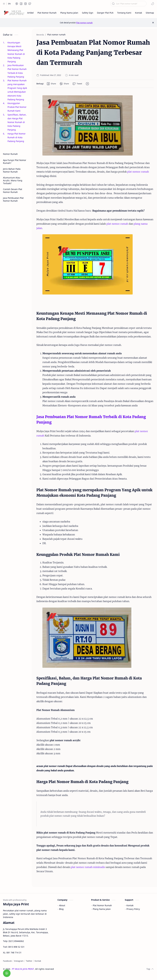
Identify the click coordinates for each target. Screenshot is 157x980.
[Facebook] (7, 961)
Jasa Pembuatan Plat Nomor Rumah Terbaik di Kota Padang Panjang (17, 71)
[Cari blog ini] (128, 4)
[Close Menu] (153, 23)
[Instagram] (19, 961)
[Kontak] (38, 961)
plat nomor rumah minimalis (88, 867)
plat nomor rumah (138, 172)
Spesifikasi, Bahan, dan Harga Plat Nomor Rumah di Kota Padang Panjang (17, 122)
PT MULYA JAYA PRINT (23, 969)
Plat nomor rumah (84, 23)
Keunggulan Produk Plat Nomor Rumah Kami (17, 107)
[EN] (9, 4)
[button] (17, 4)
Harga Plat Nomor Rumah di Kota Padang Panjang (17, 137)
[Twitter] (29, 961)
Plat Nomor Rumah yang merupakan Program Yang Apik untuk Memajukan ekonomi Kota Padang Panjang (17, 90)
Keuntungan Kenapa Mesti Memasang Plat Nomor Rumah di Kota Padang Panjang (16, 52)
